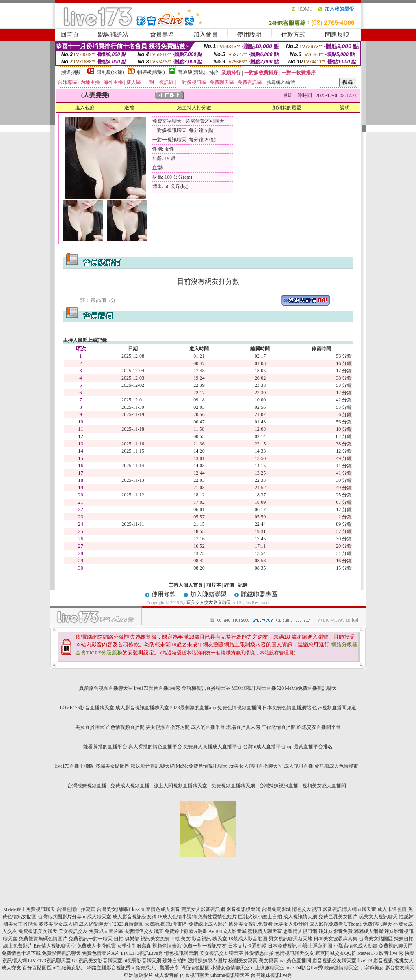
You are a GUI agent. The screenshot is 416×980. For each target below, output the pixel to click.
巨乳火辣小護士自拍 (260, 917)
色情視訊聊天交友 (295, 953)
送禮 (129, 108)
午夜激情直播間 (279, 727)
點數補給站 (113, 35)
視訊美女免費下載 (160, 939)
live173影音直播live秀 (157, 688)
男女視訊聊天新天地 (290, 939)
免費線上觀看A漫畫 (186, 931)
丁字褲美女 (372, 968)
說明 (345, 108)
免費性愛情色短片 (217, 917)
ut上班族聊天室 (268, 968)
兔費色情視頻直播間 (239, 708)
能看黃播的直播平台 (105, 747)
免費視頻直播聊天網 (233, 786)
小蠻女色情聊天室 (230, 968)
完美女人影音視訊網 (203, 909)
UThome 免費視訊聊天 (368, 924)
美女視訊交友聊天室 (221, 953)
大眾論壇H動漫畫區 (166, 924)
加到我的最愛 (287, 108)
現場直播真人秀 (243, 727)
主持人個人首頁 (186, 585)
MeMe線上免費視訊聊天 (29, 909)
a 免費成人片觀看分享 (156, 968)
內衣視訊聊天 (195, 975)
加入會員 (206, 35)
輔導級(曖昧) (151, 72)
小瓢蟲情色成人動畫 (355, 946)
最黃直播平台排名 (313, 747)
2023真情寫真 (129, 924)
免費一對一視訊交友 (205, 946)
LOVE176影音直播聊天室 (87, 708)
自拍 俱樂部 (127, 939)
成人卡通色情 (392, 909)
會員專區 (162, 35)
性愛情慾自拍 (259, 953)
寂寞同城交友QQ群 (336, 953)
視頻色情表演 (167, 946)
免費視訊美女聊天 (38, 931)
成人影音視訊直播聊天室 (142, 708)
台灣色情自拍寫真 (76, 909)
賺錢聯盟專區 (259, 594)
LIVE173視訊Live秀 (142, 953)
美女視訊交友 (73, 931)
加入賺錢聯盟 (208, 594)
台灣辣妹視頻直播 (87, 786)
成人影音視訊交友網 (134, 917)
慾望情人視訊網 (300, 931)
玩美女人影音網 (291, 924)
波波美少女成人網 (58, 924)
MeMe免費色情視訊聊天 (202, 766)
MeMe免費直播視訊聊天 (311, 688)
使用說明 (249, 35)
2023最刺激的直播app (193, 708)
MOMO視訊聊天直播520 (258, 688)
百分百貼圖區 (37, 968)
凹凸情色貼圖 (195, 968)
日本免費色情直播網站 (287, 708)
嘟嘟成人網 (366, 931)
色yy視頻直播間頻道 (334, 708)
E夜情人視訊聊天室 (55, 946)
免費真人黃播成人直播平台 (212, 747)
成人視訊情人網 (300, 917)
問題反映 (337, 35)
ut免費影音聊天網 (142, 961)
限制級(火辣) (110, 72)
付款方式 (293, 35)
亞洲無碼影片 (139, 975)
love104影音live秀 (304, 968)
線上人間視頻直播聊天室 (180, 786)
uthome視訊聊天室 (230, 975)
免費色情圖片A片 (101, 953)
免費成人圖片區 (106, 931)
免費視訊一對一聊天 (91, 939)
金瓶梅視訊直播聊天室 (206, 688)
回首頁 (70, 35)
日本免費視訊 (282, 946)
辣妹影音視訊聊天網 (153, 766)
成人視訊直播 (299, 766)
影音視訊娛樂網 (243, 909)
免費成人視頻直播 (130, 786)
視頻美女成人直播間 (324, 786)
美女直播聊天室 (92, 727)
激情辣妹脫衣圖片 (208, 961)
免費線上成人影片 (208, 924)
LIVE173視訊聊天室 (49, 961)
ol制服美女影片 (69, 968)
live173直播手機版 (75, 766)
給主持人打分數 (194, 108)
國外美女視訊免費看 (251, 924)
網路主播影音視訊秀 (109, 968)
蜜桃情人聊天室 (265, 931)
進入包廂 (85, 108)
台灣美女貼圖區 (376, 939)
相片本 (214, 585)
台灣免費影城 (276, 909)
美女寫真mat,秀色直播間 (285, 961)
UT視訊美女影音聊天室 (97, 961)
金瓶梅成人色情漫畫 (336, 766)
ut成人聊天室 (97, 917)
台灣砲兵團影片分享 (60, 917)
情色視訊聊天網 (181, 953)
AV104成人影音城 (227, 931)
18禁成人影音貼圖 (248, 939)
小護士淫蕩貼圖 (315, 946)
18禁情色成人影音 (160, 909)
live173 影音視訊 (375, 961)
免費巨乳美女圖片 (338, 917)
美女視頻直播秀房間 (168, 727)
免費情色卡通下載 (21, 953)
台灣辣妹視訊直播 (279, 786)
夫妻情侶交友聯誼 (144, 931)
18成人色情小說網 (177, 917)
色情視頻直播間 (128, 727)
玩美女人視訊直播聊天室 (256, 766)
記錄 (243, 585)
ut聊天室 (367, 909)
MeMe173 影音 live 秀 (380, 953)
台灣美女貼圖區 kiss (118, 909)
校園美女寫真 (243, 961)
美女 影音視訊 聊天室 (204, 939)
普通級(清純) (192, 72)
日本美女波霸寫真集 (336, 939)
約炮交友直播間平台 (319, 727)
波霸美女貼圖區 (113, 766)
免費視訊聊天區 (396, 946)
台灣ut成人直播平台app (268, 747)
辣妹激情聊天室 (341, 968)
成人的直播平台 (208, 727)
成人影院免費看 (326, 924)
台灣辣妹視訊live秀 (271, 975)
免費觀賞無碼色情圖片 (43, 939)
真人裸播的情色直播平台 (155, 747)
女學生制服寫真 (134, 946)
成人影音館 (167, 975)
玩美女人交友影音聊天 (209, 602)
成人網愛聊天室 (96, 924)
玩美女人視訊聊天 (378, 917)
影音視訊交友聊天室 (334, 961)
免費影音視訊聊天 (61, 953)
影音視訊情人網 (340, 909)
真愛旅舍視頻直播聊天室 (106, 688)
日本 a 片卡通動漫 (247, 946)
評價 (229, 585)
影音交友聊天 (400, 968)
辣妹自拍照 (175, 961)
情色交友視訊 (307, 909)
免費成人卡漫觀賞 (96, 946)
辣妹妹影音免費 (336, 931)
